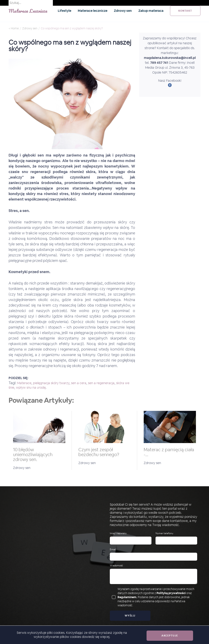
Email (113, 550)
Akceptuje (170, 636)
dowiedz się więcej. (96, 637)
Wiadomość (116, 566)
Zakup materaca (151, 11)
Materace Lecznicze (28, 11)
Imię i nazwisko (118, 533)
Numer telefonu (164, 533)
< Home (14, 28)
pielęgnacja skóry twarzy (51, 383)
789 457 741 (159, 63)
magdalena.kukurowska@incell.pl (170, 58)
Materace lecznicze (93, 11)
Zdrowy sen (123, 11)
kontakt (185, 11)
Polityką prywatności (171, 593)
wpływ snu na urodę (31, 388)
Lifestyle (64, 11)
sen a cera (79, 383)
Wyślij (130, 616)
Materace (24, 383)
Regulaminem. (127, 597)
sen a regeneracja (101, 383)
